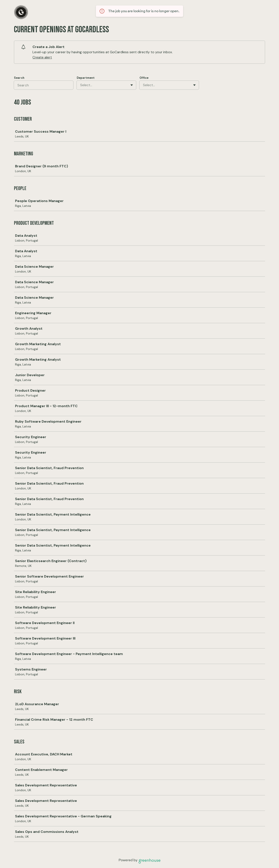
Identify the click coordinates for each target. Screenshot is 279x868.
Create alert (42, 57)
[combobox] (81, 85)
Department (86, 78)
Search (19, 78)
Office (144, 78)
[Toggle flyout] (132, 85)
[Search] (44, 85)
